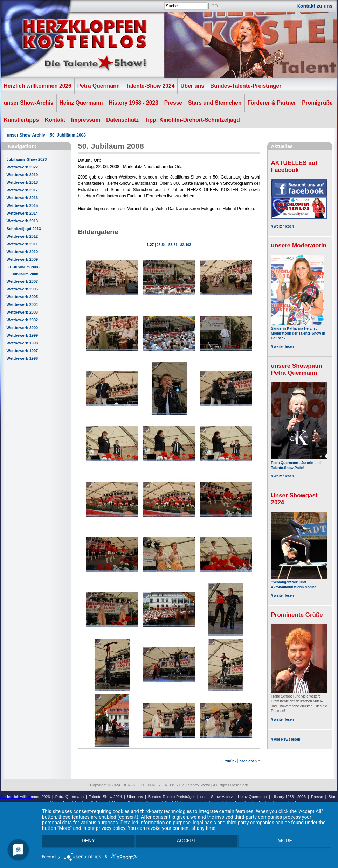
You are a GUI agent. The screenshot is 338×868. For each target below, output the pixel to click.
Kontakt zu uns (314, 6)
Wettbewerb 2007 (22, 281)
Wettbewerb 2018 (22, 182)
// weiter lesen (283, 226)
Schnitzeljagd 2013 (24, 229)
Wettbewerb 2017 (22, 190)
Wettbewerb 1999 (22, 335)
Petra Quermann (99, 86)
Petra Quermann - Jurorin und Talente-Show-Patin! (299, 463)
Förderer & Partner (272, 103)
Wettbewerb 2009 (22, 259)
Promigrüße (317, 103)
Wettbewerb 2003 (22, 312)
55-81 (173, 245)
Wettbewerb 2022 (22, 167)
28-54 (161, 245)
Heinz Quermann (81, 103)
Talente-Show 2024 (150, 86)
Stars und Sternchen (215, 103)
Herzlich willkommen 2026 (38, 86)
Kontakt (55, 120)
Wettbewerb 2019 (22, 175)
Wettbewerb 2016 (22, 198)
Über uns (192, 86)
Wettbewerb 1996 (22, 358)
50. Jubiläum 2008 (68, 135)
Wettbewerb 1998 (22, 343)
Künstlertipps (22, 120)
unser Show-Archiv (29, 103)
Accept (186, 844)
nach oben (248, 761)
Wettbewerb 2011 (22, 244)
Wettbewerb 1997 (22, 351)
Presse (173, 103)
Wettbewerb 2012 (22, 236)
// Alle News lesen (286, 739)
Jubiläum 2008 (25, 274)
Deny (85, 844)
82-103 (186, 245)
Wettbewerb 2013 (22, 221)
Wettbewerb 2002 (22, 320)
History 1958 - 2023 (134, 103)
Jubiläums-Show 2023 (27, 159)
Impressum (86, 120)
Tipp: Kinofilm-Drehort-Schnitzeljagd (192, 120)
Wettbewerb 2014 (22, 213)
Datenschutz (122, 120)
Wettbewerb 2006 (22, 289)
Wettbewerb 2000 (22, 328)
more (288, 844)
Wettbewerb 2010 (22, 252)
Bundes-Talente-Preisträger (246, 86)
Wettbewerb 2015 (22, 205)
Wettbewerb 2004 (22, 304)
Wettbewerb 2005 (22, 297)
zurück (231, 761)
